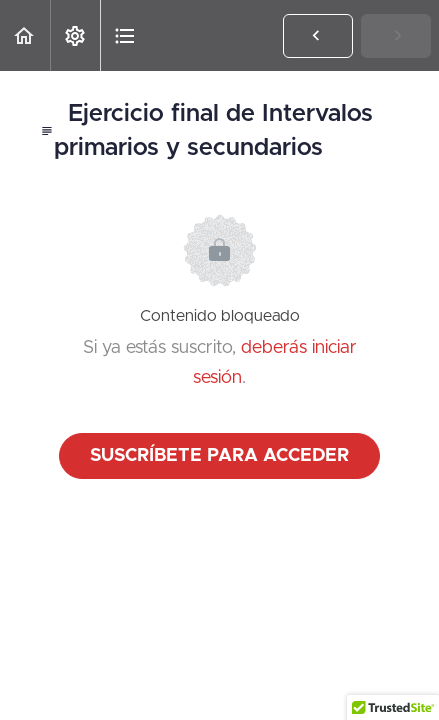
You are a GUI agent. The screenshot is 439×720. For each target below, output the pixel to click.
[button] (25, 35)
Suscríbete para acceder (219, 456)
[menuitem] (75, 35)
